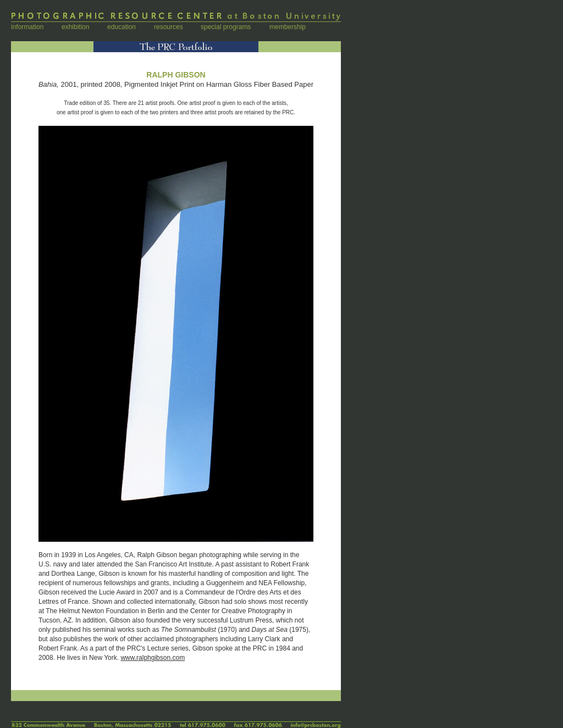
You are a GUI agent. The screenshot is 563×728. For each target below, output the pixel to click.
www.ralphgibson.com (153, 658)
